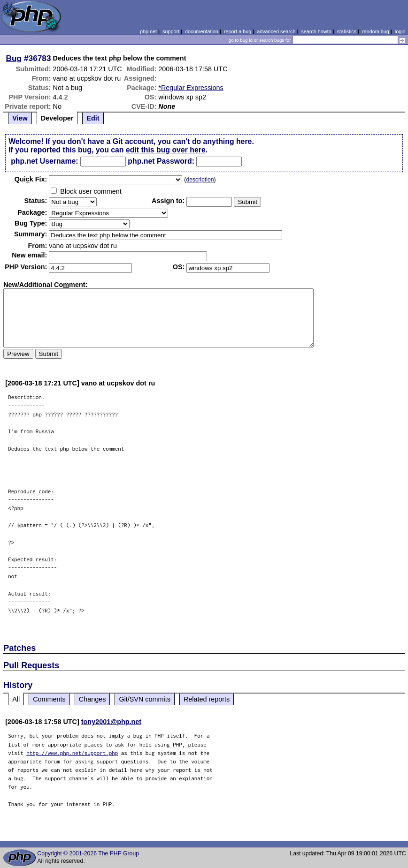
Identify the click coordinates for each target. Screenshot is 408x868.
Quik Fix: (31, 179)
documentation (202, 31)
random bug (376, 31)
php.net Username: (44, 161)
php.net (148, 31)
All (16, 699)
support (171, 31)
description (200, 180)
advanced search (276, 31)
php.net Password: (161, 161)
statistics (347, 31)
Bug (14, 58)
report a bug (238, 31)
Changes (92, 699)
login (400, 31)
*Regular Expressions (191, 88)
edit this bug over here (166, 150)
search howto (316, 31)
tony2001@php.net (111, 722)
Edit (93, 118)
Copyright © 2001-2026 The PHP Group (88, 853)
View (20, 118)
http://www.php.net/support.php (72, 753)
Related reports (207, 699)
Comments (49, 699)
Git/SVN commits (145, 699)
